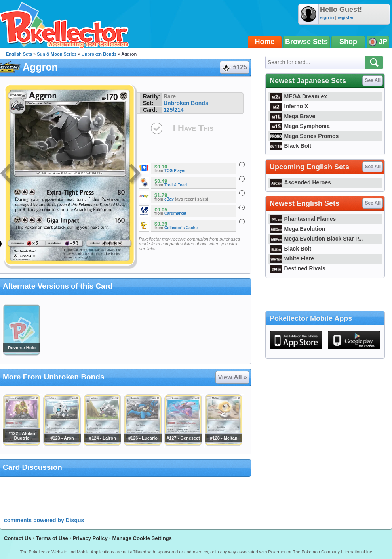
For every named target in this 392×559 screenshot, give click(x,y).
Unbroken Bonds (99, 54)
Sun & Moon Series (57, 54)
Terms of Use (52, 538)
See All (373, 80)
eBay (169, 199)
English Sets (19, 54)
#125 (234, 67)
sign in (327, 17)
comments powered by (44, 520)
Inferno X (289, 106)
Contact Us (18, 538)
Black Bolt (290, 146)
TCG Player (175, 171)
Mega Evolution (297, 229)
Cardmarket (175, 213)
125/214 (174, 110)
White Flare (292, 258)
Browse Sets (306, 42)
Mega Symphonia (300, 126)
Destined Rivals (298, 268)
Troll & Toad (176, 185)
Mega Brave (292, 116)
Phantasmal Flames (303, 219)
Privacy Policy (90, 538)
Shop (348, 42)
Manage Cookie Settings (142, 538)
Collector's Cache (181, 228)
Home (265, 42)
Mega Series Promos (304, 136)
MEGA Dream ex (298, 96)
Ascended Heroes (300, 182)
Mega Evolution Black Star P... (316, 239)
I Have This (193, 128)
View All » (232, 377)
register (345, 17)
